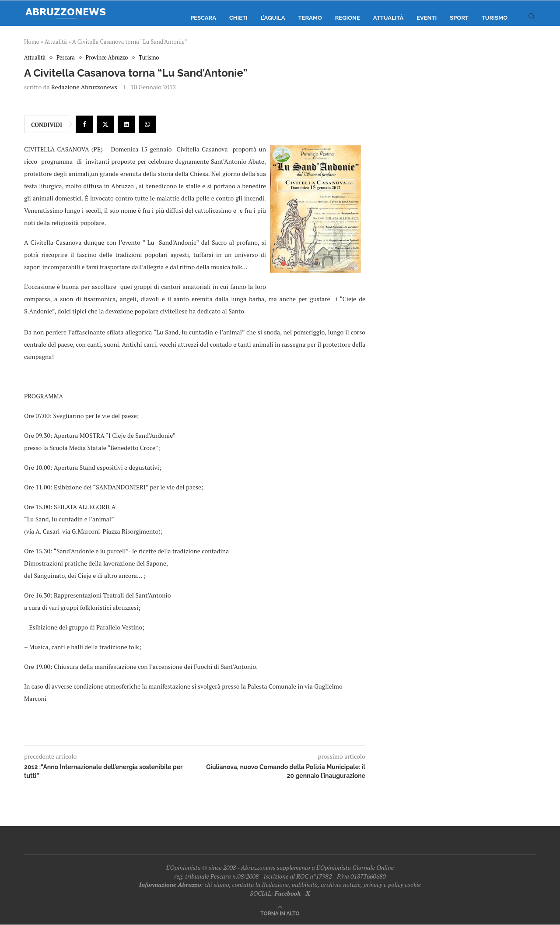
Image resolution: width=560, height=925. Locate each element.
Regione (348, 18)
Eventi (427, 18)
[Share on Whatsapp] (147, 125)
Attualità (388, 18)
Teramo (310, 18)
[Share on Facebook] (84, 125)
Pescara (203, 18)
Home (31, 42)
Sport (459, 18)
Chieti (238, 18)
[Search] (532, 18)
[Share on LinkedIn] (126, 125)
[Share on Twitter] (105, 125)
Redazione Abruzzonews (84, 87)
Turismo (495, 18)
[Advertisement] (462, 142)
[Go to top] (280, 913)
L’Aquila (273, 18)
